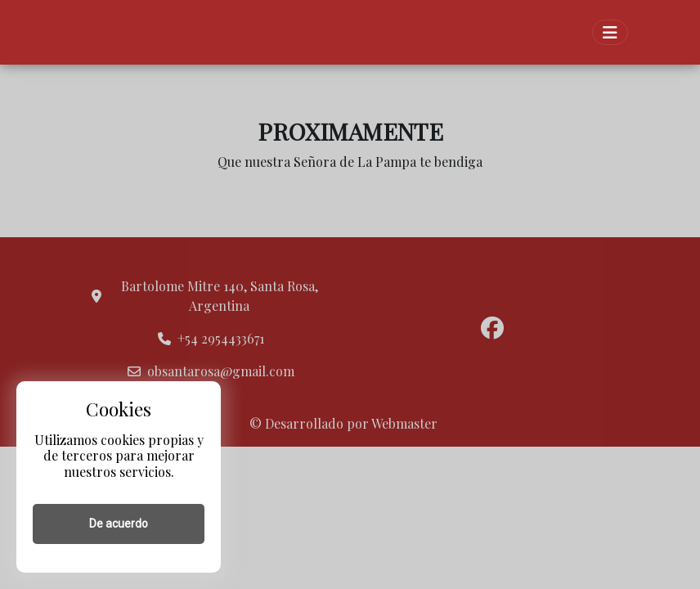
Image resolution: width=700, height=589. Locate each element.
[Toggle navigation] (610, 32)
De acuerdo (119, 524)
